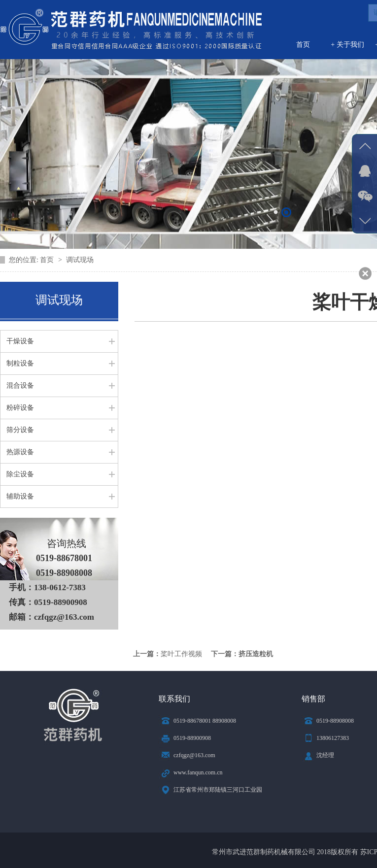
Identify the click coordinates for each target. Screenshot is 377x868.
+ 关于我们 (347, 45)
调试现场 (80, 260)
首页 (303, 45)
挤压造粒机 (256, 654)
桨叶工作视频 (181, 654)
